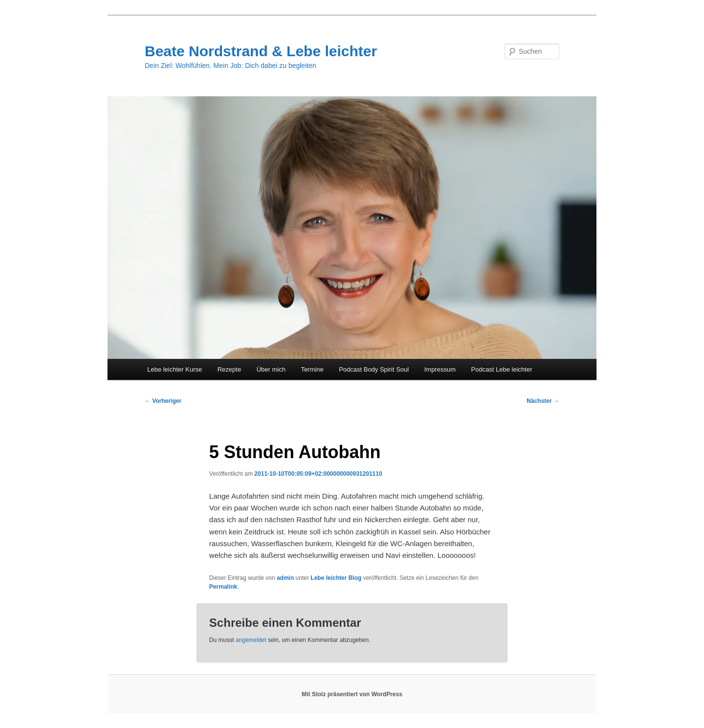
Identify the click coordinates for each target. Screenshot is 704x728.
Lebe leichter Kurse (175, 369)
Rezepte (229, 369)
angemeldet (251, 640)
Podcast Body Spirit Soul (374, 369)
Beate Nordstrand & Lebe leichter (261, 51)
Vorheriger (163, 401)
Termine (312, 369)
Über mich (271, 369)
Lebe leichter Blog (336, 578)
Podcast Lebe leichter (502, 369)
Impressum (440, 369)
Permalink (223, 587)
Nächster (543, 401)
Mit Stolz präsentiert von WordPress (352, 694)
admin (285, 578)
